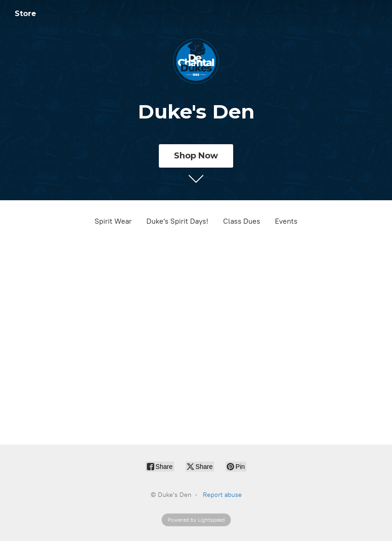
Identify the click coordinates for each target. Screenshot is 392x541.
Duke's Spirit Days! (177, 221)
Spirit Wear (113, 221)
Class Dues (242, 221)
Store (25, 14)
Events (286, 221)
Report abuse (222, 495)
